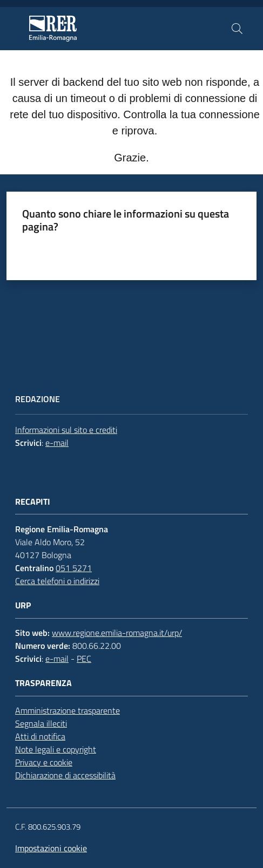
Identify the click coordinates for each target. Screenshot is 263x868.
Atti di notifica (40, 736)
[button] (237, 29)
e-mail (57, 443)
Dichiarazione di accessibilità (65, 775)
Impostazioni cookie (51, 848)
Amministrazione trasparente (68, 710)
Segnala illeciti (41, 723)
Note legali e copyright (56, 749)
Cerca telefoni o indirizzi (57, 581)
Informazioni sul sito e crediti (66, 430)
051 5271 (74, 568)
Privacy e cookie (44, 762)
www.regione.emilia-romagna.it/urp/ (117, 633)
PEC (84, 659)
